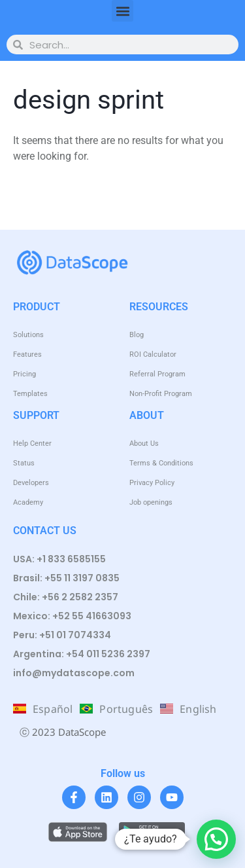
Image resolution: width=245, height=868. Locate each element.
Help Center (32, 443)
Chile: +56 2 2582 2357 (66, 597)
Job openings (151, 502)
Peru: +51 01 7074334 (62, 635)
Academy (28, 502)
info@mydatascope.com (74, 673)
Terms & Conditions (161, 463)
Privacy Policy (152, 483)
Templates (30, 394)
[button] (122, 11)
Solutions (28, 335)
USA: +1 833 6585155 (59, 559)
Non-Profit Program (161, 394)
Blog (137, 335)
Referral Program (157, 374)
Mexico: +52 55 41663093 (72, 616)
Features (27, 354)
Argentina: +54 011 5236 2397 (82, 654)
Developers (31, 483)
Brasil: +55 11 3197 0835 (66, 578)
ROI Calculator (153, 354)
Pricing (24, 374)
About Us (144, 443)
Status (24, 463)
